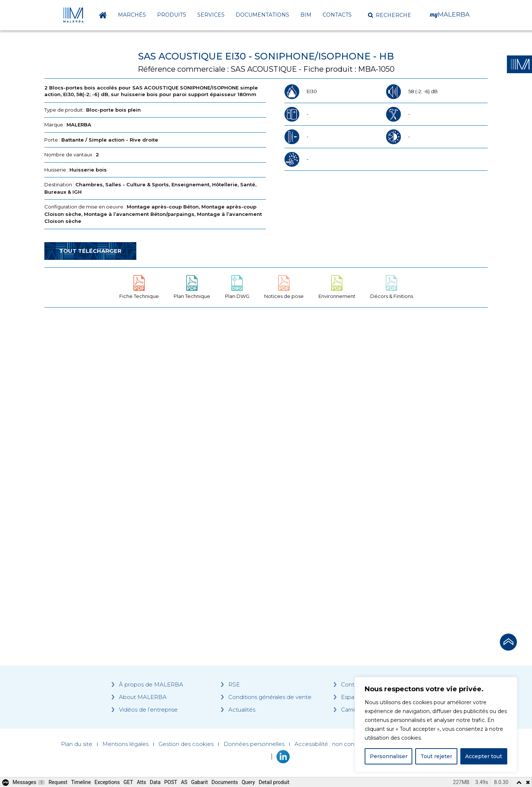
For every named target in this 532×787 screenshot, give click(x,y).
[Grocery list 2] (370, 454)
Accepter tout (484, 756)
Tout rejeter (436, 756)
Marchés (132, 15)
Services (211, 15)
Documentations (262, 15)
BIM (306, 15)
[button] (390, 15)
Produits (172, 15)
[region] (436, 725)
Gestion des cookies (186, 744)
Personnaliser (389, 756)
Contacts (337, 15)
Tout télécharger (90, 251)
